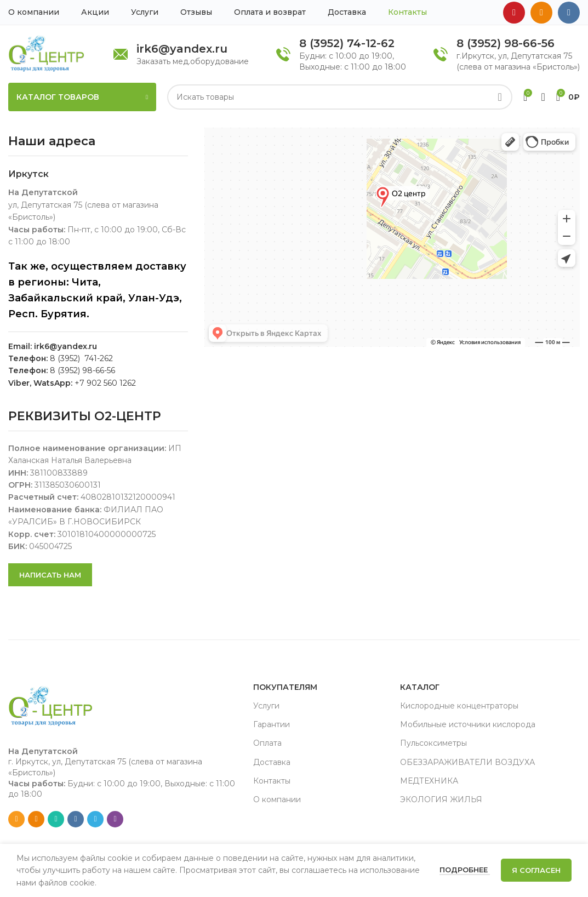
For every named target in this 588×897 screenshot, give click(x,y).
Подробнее (465, 870)
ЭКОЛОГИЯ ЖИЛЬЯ (441, 799)
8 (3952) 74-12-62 (347, 43)
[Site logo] (46, 53)
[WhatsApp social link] (56, 819)
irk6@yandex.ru (182, 49)
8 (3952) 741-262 (81, 358)
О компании (277, 799)
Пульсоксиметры (433, 743)
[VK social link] (569, 13)
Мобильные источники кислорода (468, 724)
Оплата (267, 743)
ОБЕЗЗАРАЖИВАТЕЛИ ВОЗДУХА (467, 762)
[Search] (340, 97)
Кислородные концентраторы (459, 706)
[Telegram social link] (95, 819)
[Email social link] (16, 819)
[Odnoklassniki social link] (541, 13)
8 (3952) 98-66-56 (506, 43)
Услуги (266, 706)
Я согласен (536, 870)
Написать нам (50, 575)
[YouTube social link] (514, 13)
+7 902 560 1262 (105, 383)
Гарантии (272, 724)
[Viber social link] (115, 819)
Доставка (272, 762)
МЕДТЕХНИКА (429, 781)
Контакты (272, 781)
